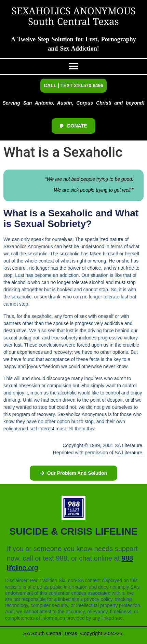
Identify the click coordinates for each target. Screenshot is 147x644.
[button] (74, 66)
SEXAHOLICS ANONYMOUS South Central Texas (74, 17)
